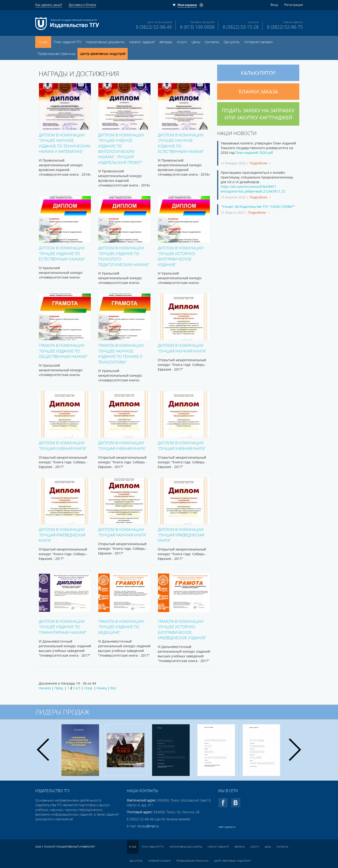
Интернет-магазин (259, 42)
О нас (43, 42)
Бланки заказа (258, 92)
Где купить (232, 42)
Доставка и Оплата (82, 5)
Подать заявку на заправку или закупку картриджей (258, 114)
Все (113, 688)
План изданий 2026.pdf (254, 153)
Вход (274, 5)
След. (89, 688)
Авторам (166, 42)
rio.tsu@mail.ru (148, 826)
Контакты (212, 42)
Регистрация (294, 5)
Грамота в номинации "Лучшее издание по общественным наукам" (63, 351)
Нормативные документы (105, 42)
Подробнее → (261, 163)
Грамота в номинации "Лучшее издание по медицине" (121, 627)
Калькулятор (258, 73)
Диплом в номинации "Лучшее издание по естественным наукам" (62, 253)
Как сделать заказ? (49, 5)
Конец (102, 688)
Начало (45, 688)
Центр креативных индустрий (103, 54)
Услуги (182, 42)
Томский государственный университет (69, 847)
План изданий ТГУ (67, 42)
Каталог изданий (142, 42)
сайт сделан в (227, 827)
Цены (196, 42)
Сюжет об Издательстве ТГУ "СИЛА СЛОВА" (258, 207)
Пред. (59, 688)
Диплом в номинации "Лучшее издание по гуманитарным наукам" (63, 627)
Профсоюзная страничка (56, 54)
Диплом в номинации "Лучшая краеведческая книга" (62, 535)
